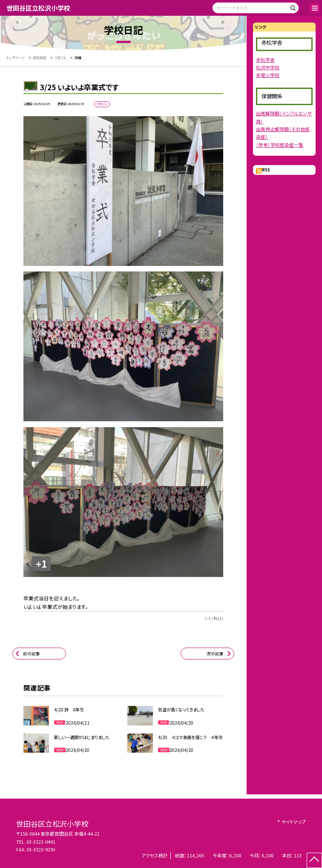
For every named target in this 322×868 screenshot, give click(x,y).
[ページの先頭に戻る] (314, 860)
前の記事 (32, 654)
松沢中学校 (268, 67)
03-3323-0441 (41, 842)
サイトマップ (294, 822)
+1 (41, 564)
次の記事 (215, 654)
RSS (266, 170)
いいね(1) (214, 618)
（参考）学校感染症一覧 (280, 145)
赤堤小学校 (268, 75)
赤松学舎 (265, 60)
